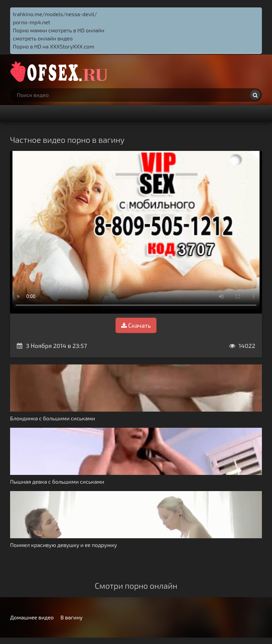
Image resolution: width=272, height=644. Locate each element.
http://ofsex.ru (61, 71)
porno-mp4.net (31, 22)
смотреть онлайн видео (43, 38)
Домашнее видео (32, 617)
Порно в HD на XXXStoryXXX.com (54, 46)
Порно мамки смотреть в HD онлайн (59, 30)
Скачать (136, 325)
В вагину (71, 617)
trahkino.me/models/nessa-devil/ (55, 14)
